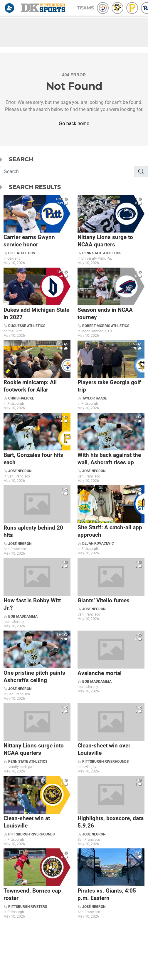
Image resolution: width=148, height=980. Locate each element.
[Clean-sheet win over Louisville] (111, 738)
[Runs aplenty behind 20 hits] (37, 520)
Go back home (74, 123)
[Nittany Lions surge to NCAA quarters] (111, 230)
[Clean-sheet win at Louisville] (37, 811)
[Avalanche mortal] (111, 662)
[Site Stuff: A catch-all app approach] (111, 520)
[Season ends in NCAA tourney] (111, 303)
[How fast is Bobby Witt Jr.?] (37, 593)
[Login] (11, 8)
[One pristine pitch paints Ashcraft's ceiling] (37, 666)
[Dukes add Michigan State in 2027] (37, 303)
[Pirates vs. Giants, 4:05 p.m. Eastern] (111, 884)
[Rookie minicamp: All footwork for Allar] (37, 375)
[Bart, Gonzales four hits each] (37, 448)
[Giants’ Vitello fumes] (111, 589)
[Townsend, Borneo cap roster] (37, 884)
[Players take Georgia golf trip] (111, 375)
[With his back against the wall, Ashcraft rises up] (111, 448)
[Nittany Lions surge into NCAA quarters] (37, 738)
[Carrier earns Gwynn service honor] (37, 230)
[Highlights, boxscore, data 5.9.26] (111, 811)
